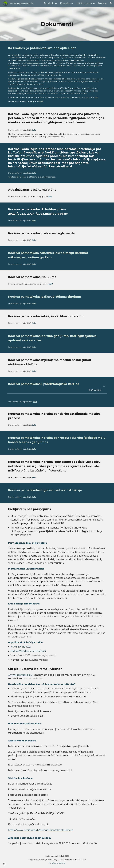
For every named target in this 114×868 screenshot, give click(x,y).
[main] (57, 24)
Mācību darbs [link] (84, 3)
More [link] (101, 3)
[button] (111, 3)
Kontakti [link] (65, 3)
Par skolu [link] (49, 3)
